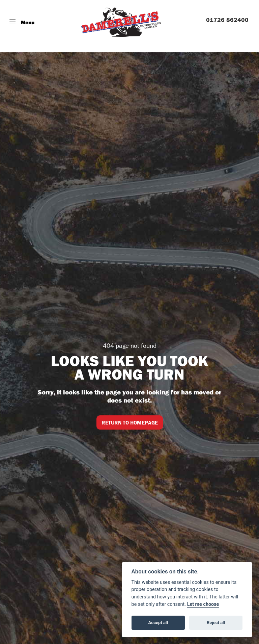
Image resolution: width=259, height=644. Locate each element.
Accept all (158, 623)
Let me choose (203, 604)
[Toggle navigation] (22, 22)
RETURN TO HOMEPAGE (130, 422)
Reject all (216, 623)
